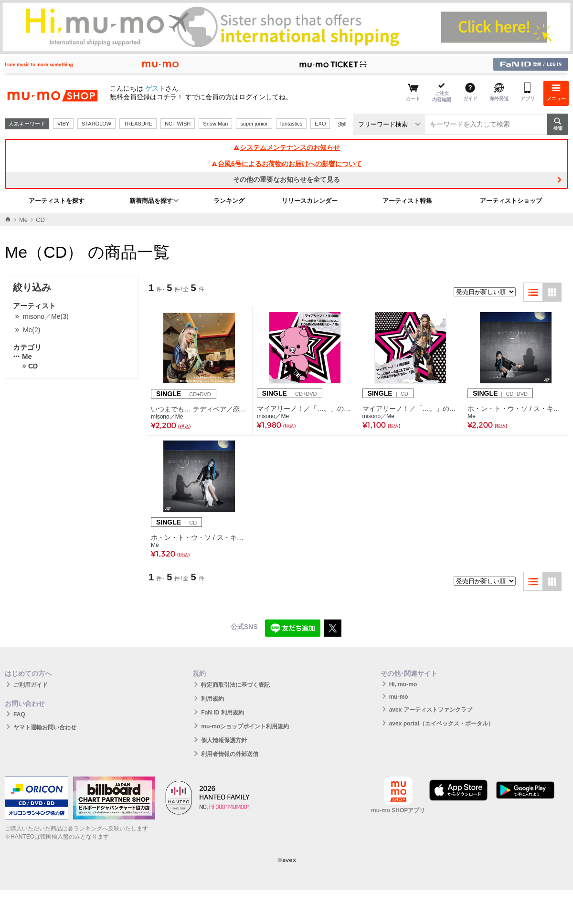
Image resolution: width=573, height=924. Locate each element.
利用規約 (212, 699)
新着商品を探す (151, 201)
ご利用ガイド (31, 685)
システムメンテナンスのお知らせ (286, 147)
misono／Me (167, 417)
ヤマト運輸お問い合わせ (45, 727)
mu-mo (399, 697)
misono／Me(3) (46, 316)
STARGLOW (96, 124)
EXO (320, 124)
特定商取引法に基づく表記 (235, 685)
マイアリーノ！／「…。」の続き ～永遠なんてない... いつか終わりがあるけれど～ (305, 409)
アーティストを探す (57, 201)
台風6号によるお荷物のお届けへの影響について (286, 164)
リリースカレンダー (310, 201)
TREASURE (138, 124)
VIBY (63, 124)
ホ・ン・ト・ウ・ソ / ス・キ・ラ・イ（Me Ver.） (516, 409)
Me (23, 220)
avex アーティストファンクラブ (431, 710)
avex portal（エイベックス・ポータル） (441, 724)
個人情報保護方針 (224, 740)
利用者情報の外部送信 (230, 754)
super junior (254, 124)
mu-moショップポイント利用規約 (245, 726)
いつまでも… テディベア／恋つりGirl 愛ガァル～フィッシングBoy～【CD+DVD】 (199, 409)
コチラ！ (170, 97)
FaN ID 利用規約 (222, 713)
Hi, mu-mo (403, 684)
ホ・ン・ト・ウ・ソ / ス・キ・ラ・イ (199, 537)
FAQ (19, 714)
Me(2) (32, 330)
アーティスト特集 (407, 201)
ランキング (229, 201)
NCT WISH (178, 124)
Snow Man (215, 124)
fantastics (291, 124)
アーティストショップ (511, 201)
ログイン (252, 97)
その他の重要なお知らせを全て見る (286, 179)
